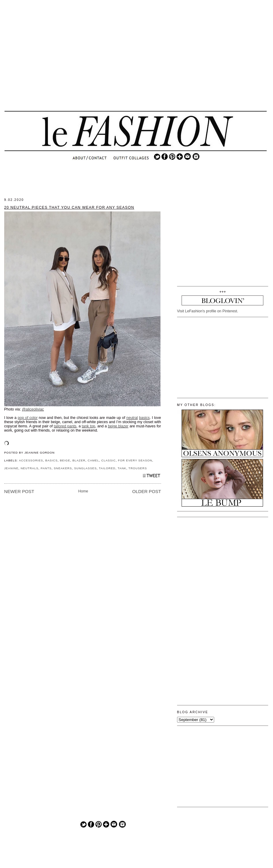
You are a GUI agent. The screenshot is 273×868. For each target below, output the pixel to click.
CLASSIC (109, 460)
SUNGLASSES (86, 468)
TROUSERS (138, 468)
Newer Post (19, 492)
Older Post (146, 492)
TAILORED (107, 468)
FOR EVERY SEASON (135, 460)
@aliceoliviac (33, 409)
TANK (122, 468)
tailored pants (65, 426)
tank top (89, 426)
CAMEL (93, 460)
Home (83, 491)
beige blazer (118, 426)
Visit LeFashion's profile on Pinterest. (208, 311)
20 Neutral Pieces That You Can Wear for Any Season (69, 208)
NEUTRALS (29, 468)
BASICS (51, 460)
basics (144, 418)
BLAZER (79, 460)
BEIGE (65, 460)
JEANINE (11, 468)
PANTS (46, 468)
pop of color (28, 418)
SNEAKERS (63, 468)
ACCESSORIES (31, 460)
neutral (132, 418)
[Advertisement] (135, 60)
